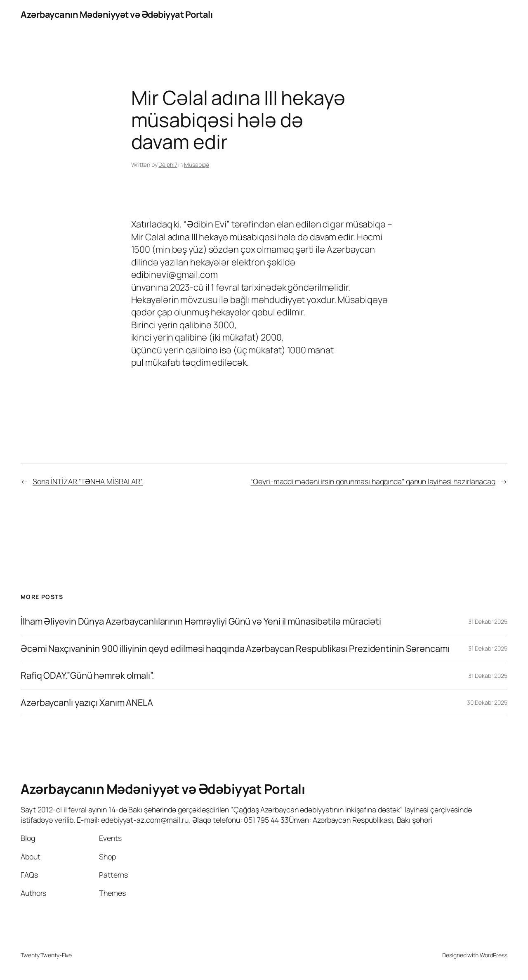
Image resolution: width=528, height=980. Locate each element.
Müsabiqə (197, 165)
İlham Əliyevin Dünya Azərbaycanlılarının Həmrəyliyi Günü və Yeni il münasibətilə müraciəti (201, 621)
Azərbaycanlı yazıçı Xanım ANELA (87, 703)
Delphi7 (168, 165)
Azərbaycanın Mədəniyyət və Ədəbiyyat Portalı (117, 14)
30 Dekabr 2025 (487, 702)
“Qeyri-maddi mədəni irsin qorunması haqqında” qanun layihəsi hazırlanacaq (373, 481)
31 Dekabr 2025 (488, 621)
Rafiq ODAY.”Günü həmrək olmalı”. (87, 675)
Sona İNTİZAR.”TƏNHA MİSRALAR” (88, 481)
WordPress (494, 955)
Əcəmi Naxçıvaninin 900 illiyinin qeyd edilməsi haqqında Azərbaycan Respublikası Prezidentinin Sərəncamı (235, 649)
